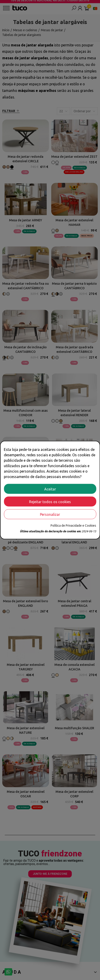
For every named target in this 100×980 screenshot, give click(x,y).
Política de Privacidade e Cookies (73, 525)
